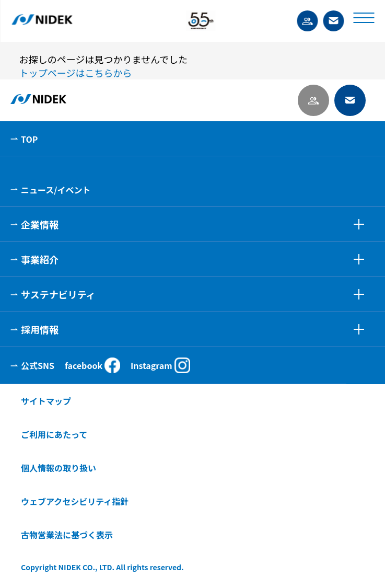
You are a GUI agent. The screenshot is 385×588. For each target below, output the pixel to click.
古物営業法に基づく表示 (67, 535)
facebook (92, 365)
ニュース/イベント (56, 190)
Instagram (160, 365)
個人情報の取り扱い (59, 468)
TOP (29, 139)
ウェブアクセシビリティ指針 (75, 501)
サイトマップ (46, 401)
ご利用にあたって (54, 434)
